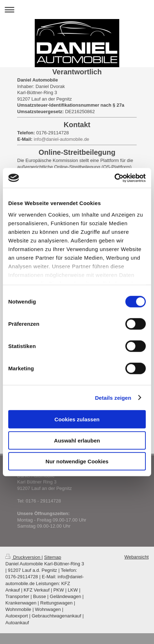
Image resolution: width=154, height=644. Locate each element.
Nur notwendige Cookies (77, 461)
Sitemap (53, 557)
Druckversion (23, 557)
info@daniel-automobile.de (61, 139)
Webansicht (136, 557)
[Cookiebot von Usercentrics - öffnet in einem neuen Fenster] (114, 178)
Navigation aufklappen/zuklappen (77, 10)
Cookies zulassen (77, 419)
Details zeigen (113, 397)
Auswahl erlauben (77, 440)
